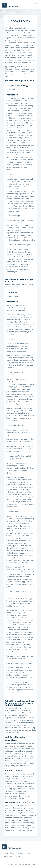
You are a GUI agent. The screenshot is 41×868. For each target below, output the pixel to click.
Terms (12, 853)
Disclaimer (20, 853)
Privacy (5, 853)
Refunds (29, 853)
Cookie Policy (8, 857)
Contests (18, 857)
